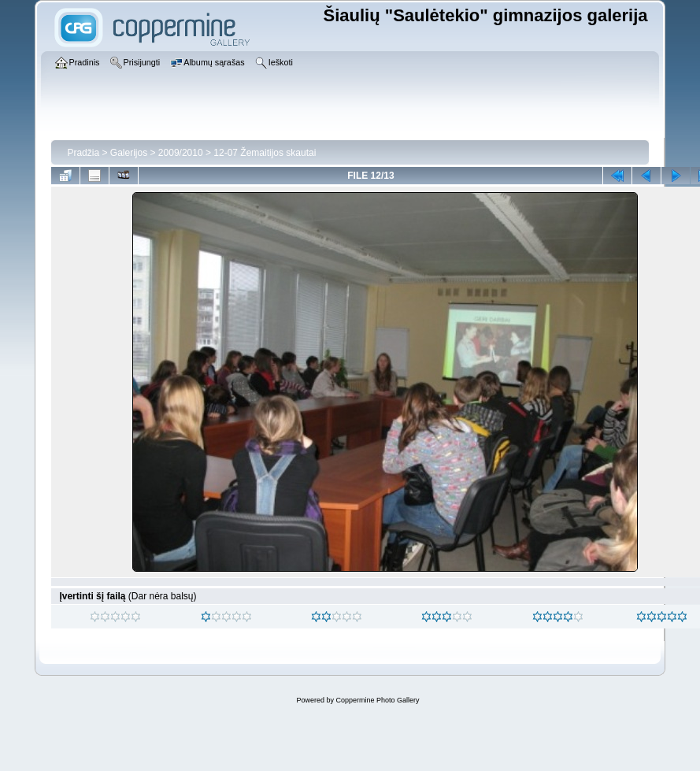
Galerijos (129, 153)
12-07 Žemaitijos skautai (265, 153)
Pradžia (83, 153)
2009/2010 (181, 153)
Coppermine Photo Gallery (377, 700)
